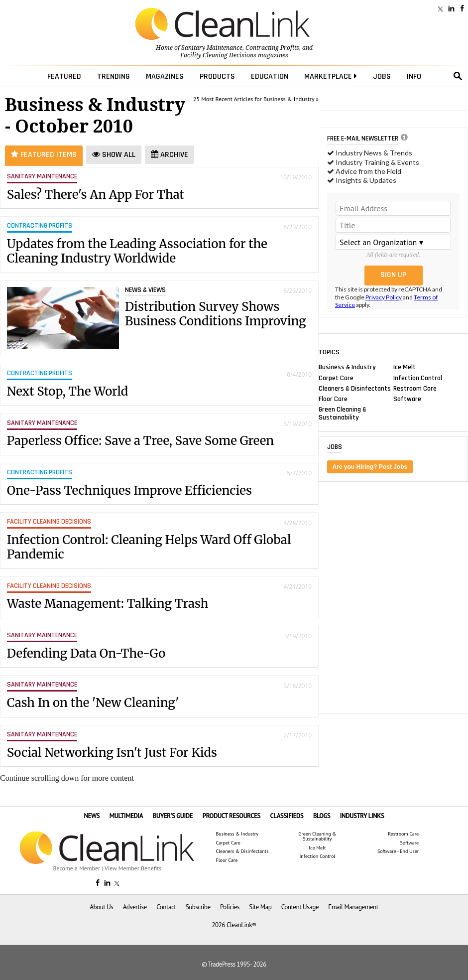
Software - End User (398, 851)
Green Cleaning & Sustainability (343, 414)
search (458, 76)
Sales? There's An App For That (96, 195)
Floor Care (333, 399)
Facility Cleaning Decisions (218, 55)
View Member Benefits (133, 868)
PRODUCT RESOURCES (232, 816)
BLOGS (322, 816)
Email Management (353, 907)
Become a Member (76, 868)
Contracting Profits (272, 48)
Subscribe (198, 907)
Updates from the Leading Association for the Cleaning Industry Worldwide (137, 251)
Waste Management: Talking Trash (108, 604)
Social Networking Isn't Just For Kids (112, 753)
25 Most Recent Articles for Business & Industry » (256, 99)
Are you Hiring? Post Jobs (370, 467)
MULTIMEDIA (126, 816)
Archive (170, 155)
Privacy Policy (384, 297)
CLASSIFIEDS (287, 816)
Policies (230, 907)
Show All (114, 155)
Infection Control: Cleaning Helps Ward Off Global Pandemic (149, 547)
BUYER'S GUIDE (173, 816)
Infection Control (418, 378)
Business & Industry (347, 367)
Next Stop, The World (68, 391)
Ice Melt (405, 367)
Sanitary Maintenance (212, 48)
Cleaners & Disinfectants (355, 388)
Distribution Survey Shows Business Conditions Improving (216, 314)
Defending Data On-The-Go (86, 653)
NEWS (92, 816)
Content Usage (300, 907)
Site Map (260, 907)
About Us (101, 907)
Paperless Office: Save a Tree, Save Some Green (140, 441)
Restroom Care (415, 388)
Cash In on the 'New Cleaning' (93, 703)
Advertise (135, 907)
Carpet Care (336, 378)
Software (407, 399)
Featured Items (44, 155)
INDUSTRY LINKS (362, 816)
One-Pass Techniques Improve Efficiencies (129, 490)
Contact (166, 907)
